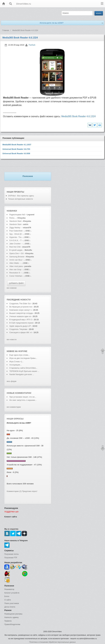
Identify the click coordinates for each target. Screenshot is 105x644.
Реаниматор (9, 589)
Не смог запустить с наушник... (23, 400)
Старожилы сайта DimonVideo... (23, 368)
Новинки (12, 211)
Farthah (32, 45)
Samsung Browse (17, 257)
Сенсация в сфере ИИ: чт (21, 332)
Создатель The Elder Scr (20, 304)
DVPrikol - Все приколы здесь (21, 196)
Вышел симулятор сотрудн (21, 313)
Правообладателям (12, 624)
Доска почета (10, 607)
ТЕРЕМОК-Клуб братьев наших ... (24, 371)
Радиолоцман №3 (17, 215)
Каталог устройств (12, 593)
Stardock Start (15, 221)
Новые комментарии (19, 393)
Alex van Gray (16, 269)
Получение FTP (11, 558)
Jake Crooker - (16, 244)
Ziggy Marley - (15, 228)
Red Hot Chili (15, 247)
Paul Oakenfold (16, 231)
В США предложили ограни (21, 323)
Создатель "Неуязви (18, 329)
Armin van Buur (16, 260)
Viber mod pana (16, 266)
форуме (23, 351)
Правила (8, 621)
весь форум (12, 381)
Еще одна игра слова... (19, 355)
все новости (12, 340)
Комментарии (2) (14, 491)
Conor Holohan (16, 276)
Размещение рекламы (13, 614)
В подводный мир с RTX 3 (21, 320)
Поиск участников (12, 603)
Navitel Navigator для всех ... (22, 374)
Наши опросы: (15, 419)
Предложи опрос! (30, 491)
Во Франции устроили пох (21, 307)
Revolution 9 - (15, 273)
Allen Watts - (15, 263)
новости (25, 300)
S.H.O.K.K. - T (15, 240)
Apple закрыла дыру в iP (20, 326)
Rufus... (13, 218)
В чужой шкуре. (16, 250)
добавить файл (16, 283)
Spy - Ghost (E (16, 234)
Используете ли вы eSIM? (52, 23)
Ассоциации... (15, 365)
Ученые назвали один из (20, 316)
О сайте (8, 600)
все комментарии (14, 407)
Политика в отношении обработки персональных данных (52, 642)
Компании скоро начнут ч (20, 310)
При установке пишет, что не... (23, 397)
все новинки (12, 288)
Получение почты (12, 554)
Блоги (7, 596)
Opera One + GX (17, 253)
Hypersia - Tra (15, 237)
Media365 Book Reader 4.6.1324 (78, 116)
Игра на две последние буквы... (23, 358)
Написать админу (11, 617)
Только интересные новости (21, 199)
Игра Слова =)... (16, 362)
